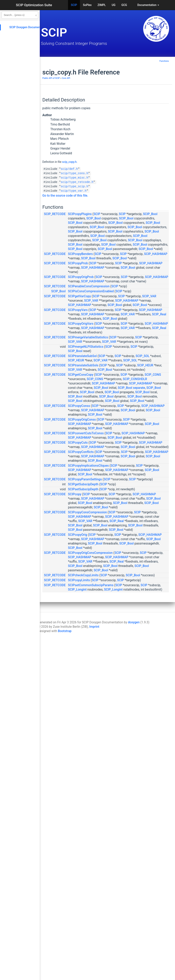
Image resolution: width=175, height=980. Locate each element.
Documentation (148, 5)
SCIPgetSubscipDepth (132, 733)
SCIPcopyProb (126, 320)
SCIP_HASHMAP (152, 306)
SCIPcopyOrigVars (129, 433)
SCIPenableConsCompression (137, 356)
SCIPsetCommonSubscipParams (139, 913)
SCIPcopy (123, 748)
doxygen (134, 963)
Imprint (94, 967)
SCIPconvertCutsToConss (134, 634)
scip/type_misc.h (123, 178)
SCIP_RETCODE (103, 214)
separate (138, 554)
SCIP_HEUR (125, 496)
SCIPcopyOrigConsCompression (139, 854)
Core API (115, 78)
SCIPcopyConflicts (129, 670)
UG (114, 5)
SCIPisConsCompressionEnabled (139, 366)
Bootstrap (65, 972)
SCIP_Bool (148, 218)
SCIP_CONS (149, 528)
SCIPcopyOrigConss (130, 607)
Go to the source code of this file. (114, 196)
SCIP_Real (155, 419)
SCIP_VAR (148, 379)
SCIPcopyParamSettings (133, 724)
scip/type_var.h (122, 191)
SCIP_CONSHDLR (148, 536)
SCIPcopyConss (128, 585)
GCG (124, 5)
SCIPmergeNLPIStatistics (134, 473)
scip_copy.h (118, 162)
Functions (164, 61)
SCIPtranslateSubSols (132, 505)
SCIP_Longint (126, 922)
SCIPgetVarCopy (128, 375)
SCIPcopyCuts (126, 652)
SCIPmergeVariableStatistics (137, 455)
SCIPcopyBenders (129, 302)
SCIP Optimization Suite (34, 5)
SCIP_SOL (145, 491)
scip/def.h (118, 169)
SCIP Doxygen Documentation (29, 27)
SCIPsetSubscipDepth (132, 738)
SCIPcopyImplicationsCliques (137, 693)
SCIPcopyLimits (127, 904)
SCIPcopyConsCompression (136, 779)
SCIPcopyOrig (126, 823)
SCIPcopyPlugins (128, 214)
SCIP (74, 5)
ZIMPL (102, 5)
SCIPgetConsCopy (129, 523)
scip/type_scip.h (123, 186)
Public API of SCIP (100, 78)
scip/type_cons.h (123, 173)
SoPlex (87, 5)
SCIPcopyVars (126, 406)
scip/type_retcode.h (125, 182)
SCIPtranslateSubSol (131, 487)
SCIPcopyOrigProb (129, 338)
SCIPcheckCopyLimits (132, 894)
